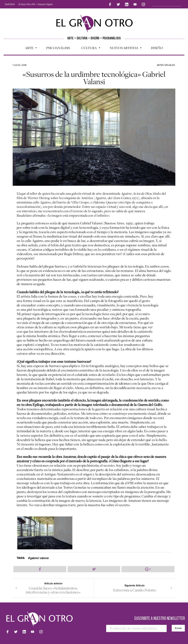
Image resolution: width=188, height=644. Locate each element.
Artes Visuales (166, 65)
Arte (29, 49)
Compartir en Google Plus (148, 569)
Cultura (89, 49)
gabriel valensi (39, 558)
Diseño (157, 48)
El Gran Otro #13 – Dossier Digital (36, 4)
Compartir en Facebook (40, 569)
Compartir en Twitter (94, 569)
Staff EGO (10, 4)
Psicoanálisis (58, 48)
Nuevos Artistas (124, 49)
